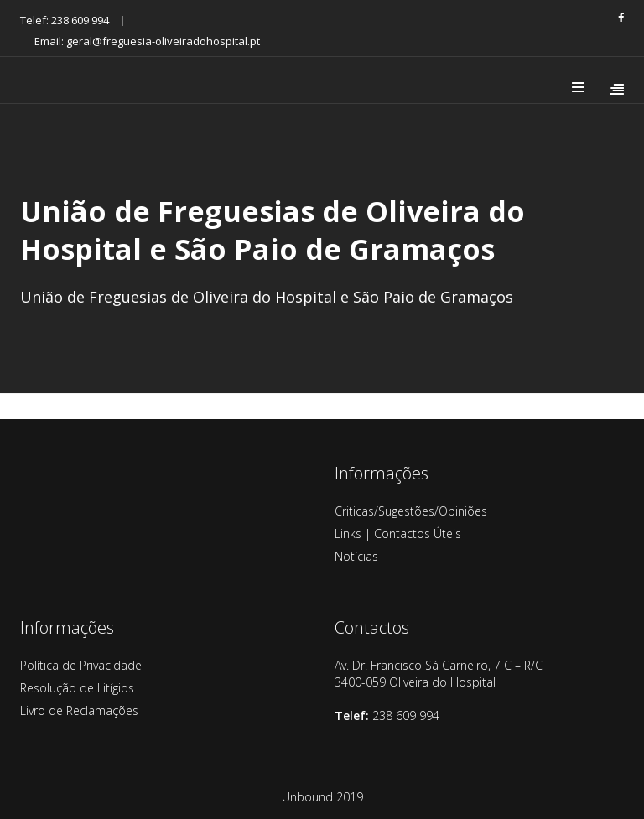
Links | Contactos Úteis (398, 534)
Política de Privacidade (81, 665)
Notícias (356, 556)
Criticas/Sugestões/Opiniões (411, 511)
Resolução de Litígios (77, 688)
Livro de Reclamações (79, 710)
